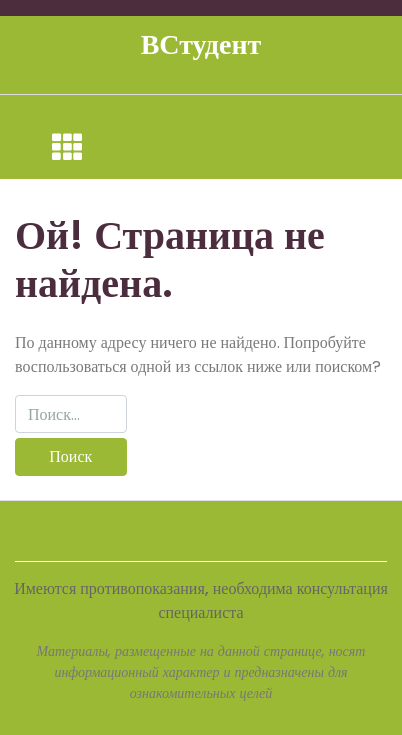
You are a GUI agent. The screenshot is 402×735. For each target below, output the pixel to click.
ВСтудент (201, 44)
